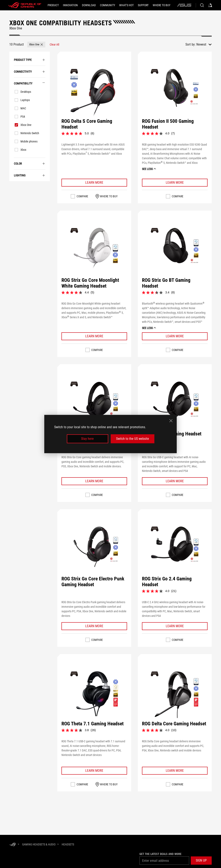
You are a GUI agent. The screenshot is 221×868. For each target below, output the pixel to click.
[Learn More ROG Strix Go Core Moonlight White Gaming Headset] (94, 336)
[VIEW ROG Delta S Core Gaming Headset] (94, 92)
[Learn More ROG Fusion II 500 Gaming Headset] (175, 183)
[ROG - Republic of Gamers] (25, 5)
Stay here (87, 439)
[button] (36, 45)
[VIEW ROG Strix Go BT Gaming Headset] (175, 251)
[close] (171, 421)
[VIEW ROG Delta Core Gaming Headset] (175, 694)
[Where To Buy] (162, 5)
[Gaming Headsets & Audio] (39, 844)
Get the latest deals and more (160, 854)
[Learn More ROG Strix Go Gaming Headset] (175, 481)
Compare (82, 196)
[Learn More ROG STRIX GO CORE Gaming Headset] (94, 481)
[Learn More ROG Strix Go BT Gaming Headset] (175, 336)
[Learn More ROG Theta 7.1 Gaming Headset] (94, 771)
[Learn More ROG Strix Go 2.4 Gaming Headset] (175, 626)
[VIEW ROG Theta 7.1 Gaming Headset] (94, 694)
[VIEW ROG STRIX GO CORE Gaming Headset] (94, 404)
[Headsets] (68, 844)
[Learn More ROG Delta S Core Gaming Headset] (94, 183)
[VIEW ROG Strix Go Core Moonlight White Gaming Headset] (94, 251)
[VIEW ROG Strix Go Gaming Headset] (175, 404)
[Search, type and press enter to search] (202, 5)
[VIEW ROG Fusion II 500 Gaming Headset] (175, 92)
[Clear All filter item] (54, 45)
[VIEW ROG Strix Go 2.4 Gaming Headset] (175, 549)
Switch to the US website (133, 439)
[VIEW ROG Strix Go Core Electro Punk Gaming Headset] (94, 549)
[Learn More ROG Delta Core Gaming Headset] (175, 771)
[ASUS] (184, 5)
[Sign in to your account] (210, 5)
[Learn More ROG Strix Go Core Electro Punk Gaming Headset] (94, 626)
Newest (201, 44)
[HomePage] (13, 845)
